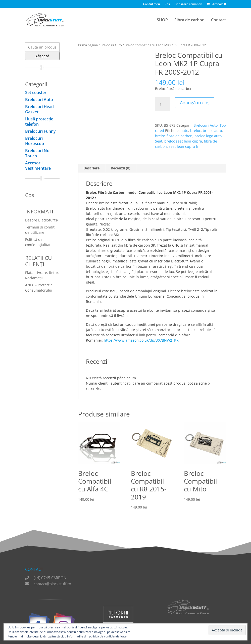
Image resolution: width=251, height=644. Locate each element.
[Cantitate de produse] (163, 104)
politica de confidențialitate (108, 636)
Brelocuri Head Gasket (39, 109)
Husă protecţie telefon (39, 122)
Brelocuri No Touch (37, 153)
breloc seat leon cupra (183, 141)
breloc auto (212, 131)
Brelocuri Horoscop (35, 141)
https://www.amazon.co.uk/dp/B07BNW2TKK (141, 340)
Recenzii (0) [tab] (121, 168)
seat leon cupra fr (184, 146)
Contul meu (152, 4)
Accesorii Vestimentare (38, 166)
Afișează (42, 56)
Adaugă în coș (195, 103)
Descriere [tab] (91, 168)
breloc (195, 131)
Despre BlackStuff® (41, 220)
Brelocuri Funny (40, 131)
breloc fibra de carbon (174, 136)
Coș (167, 4)
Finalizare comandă (188, 4)
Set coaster (36, 93)
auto (184, 131)
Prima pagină (88, 45)
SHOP (162, 20)
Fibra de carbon (189, 20)
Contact (218, 20)
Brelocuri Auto (111, 45)
